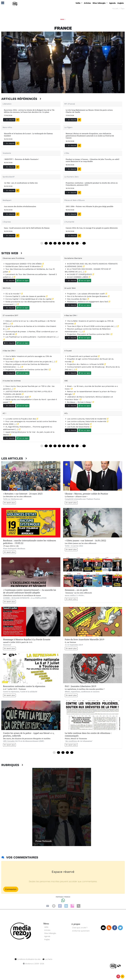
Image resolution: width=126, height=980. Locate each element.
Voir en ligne (23, 280)
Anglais (121, 3)
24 (51, 243)
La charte (47, 959)
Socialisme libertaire (73, 258)
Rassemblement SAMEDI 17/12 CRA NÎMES (23, 264)
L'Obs (67, 153)
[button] (2, 3)
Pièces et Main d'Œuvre (74, 200)
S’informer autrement (81, 931)
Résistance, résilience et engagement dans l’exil (87, 302)
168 (84, 243)
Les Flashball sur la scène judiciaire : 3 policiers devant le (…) (31, 337)
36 (55, 243)
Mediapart (7, 200)
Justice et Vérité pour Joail (16, 397)
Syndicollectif (9, 177)
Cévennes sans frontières (13, 258)
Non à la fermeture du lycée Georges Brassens (86, 296)
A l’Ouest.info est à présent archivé (81, 356)
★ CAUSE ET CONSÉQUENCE (79, 274)
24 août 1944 (70, 288)
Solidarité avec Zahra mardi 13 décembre (22, 266)
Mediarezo (28, 964)
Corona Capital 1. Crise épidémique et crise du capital (27, 299)
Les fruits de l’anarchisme (77, 424)
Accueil (115, 8)
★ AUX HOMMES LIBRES (77, 277)
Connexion (11, 889)
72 (68, 243)
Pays (123, 8)
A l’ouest (68, 351)
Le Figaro (68, 127)
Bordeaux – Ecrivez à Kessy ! (79, 402)
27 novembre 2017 (10, 315)
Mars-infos (7, 127)
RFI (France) (70, 104)
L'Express (7, 222)
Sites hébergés (50, 933)
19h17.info (7, 288)
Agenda (112, 3)
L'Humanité (69, 222)
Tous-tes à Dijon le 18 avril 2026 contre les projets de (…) (91, 326)
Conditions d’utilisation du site (28, 959)
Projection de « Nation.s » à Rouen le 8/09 (84, 364)
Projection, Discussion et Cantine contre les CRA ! (88, 334)
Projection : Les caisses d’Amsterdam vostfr (85, 294)
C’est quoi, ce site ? (80, 928)
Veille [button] (78, 3)
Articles (87, 3)
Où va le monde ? (12, 294)
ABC (66, 381)
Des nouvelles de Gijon (76, 299)
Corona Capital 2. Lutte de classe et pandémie (24, 296)
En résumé (9, 120)
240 (84, 446)
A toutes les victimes (12, 381)
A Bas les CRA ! (71, 315)
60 (64, 243)
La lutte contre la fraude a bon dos (20, 419)
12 (46, 243)
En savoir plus (9, 503)
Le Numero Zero (71, 177)
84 (73, 243)
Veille (46, 927)
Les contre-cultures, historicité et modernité (86, 419)
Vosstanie (7, 153)
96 (77, 243)
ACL (66, 413)
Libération (7, 104)
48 (59, 243)
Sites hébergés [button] (99, 3)
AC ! (4, 413)
